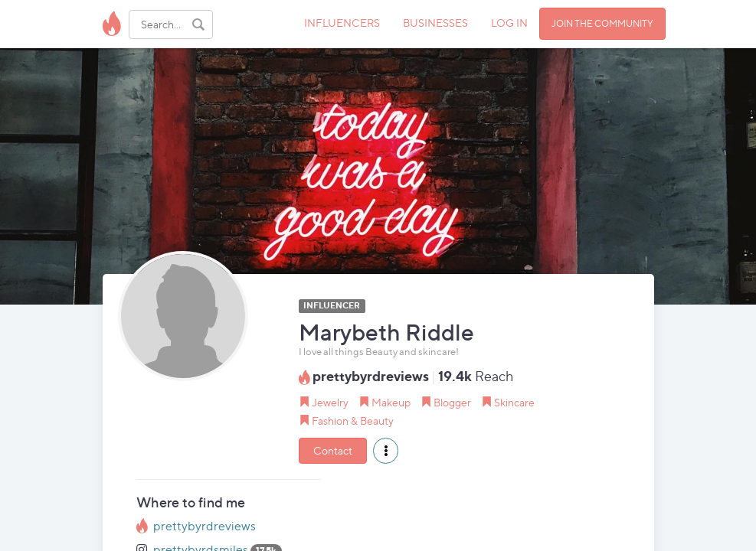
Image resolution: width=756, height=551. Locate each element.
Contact (333, 450)
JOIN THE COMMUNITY (602, 23)
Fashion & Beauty (353, 421)
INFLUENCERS (342, 23)
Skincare (514, 402)
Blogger (452, 402)
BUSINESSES (435, 23)
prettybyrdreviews (205, 526)
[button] (386, 451)
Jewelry (330, 402)
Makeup (391, 402)
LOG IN (509, 23)
